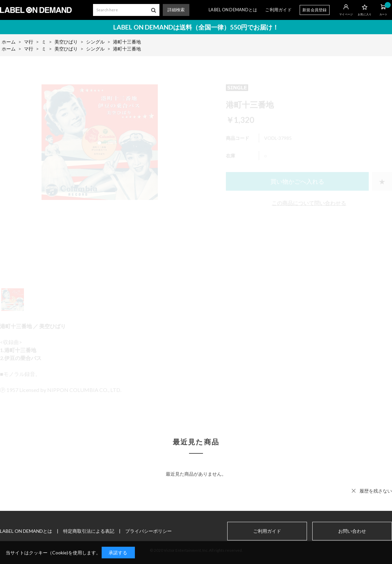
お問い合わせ (352, 531)
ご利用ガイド (278, 10)
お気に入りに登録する (382, 181)
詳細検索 (176, 10)
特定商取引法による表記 (89, 531)
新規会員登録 (315, 10)
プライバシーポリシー (148, 531)
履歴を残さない (376, 491)
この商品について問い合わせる (309, 203)
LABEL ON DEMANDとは (233, 10)
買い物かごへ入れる (297, 181)
